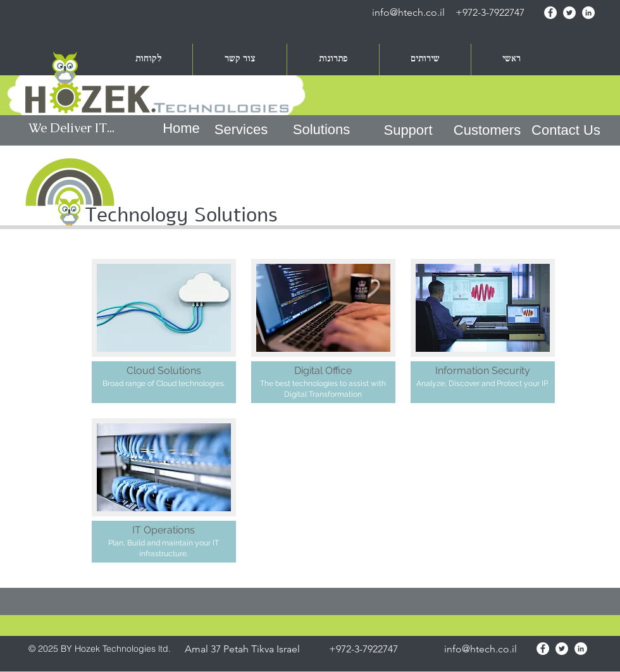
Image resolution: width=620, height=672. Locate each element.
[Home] (181, 129)
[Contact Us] (566, 130)
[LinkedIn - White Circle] (588, 13)
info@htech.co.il (408, 12)
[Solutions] (321, 130)
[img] (483, 331)
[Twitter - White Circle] (569, 13)
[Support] (408, 130)
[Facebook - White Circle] (550, 13)
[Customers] (487, 130)
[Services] (241, 130)
